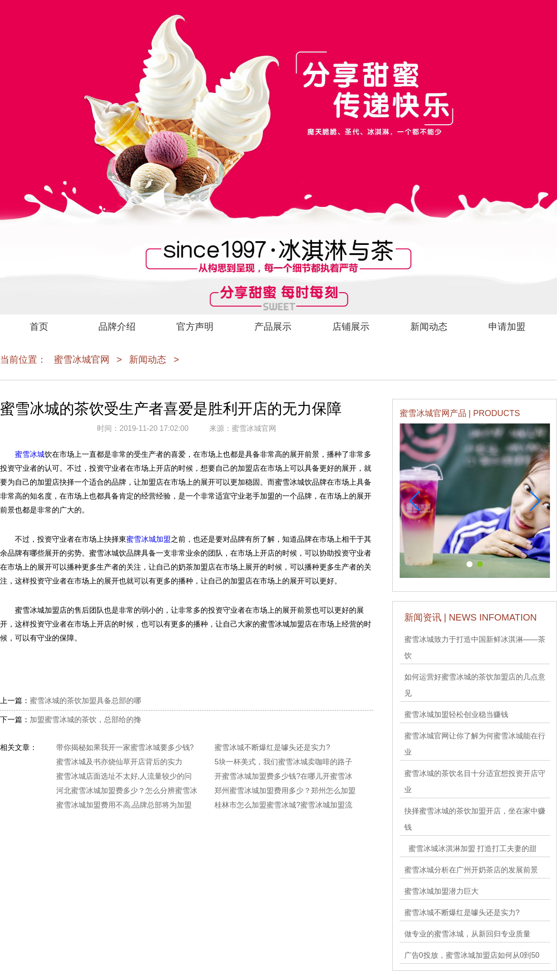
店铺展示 (351, 327)
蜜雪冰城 (30, 454)
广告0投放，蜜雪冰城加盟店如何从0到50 (472, 955)
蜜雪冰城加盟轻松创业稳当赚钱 (456, 714)
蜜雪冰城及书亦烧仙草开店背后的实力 (119, 762)
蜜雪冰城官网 (82, 359)
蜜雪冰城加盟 (149, 539)
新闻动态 (429, 327)
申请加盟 (507, 327)
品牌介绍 (117, 327)
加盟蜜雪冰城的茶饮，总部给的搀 (85, 720)
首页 (39, 327)
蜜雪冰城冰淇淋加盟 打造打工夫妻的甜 (470, 849)
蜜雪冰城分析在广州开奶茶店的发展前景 (471, 870)
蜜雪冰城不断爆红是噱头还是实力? (462, 913)
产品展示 (273, 327)
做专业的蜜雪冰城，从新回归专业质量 (467, 934)
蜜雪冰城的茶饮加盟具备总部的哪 (85, 701)
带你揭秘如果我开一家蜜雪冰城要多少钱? (125, 747)
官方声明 (195, 327)
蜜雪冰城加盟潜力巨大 (441, 891)
